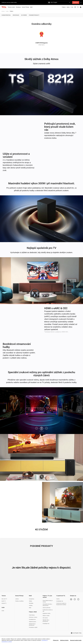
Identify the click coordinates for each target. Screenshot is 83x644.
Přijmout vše (56, 640)
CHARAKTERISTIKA (6, 15)
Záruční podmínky (47, 608)
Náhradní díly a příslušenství (32, 624)
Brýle (30, 608)
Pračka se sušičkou (19, 601)
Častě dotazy (32, 615)
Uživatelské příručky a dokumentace (47, 605)
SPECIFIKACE (16, 15)
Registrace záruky (47, 613)
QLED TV (4, 601)
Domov (3, 11)
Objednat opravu (33, 622)
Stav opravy (45, 618)
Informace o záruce (33, 617)
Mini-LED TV (4, 599)
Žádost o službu (46, 616)
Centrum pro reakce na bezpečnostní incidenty (61, 604)
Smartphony (32, 599)
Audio (7, 11)
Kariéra (58, 599)
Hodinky (31, 605)
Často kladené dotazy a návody (48, 601)
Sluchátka (31, 603)
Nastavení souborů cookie (76, 640)
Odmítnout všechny (64, 640)
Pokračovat (76, 2)
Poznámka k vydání (33, 627)
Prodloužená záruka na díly (48, 611)
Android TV (4, 603)
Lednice (17, 599)
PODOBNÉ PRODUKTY (34, 15)
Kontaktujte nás (32, 619)
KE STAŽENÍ (24, 15)
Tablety (30, 601)
